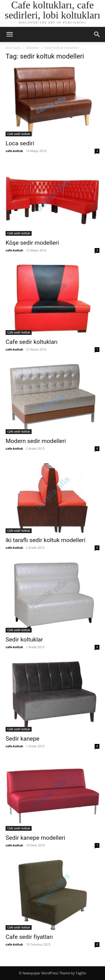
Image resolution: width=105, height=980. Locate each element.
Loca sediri (20, 143)
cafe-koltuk (14, 151)
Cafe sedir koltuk (19, 134)
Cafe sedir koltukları (32, 342)
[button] (10, 34)
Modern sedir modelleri (36, 441)
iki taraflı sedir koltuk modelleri (46, 540)
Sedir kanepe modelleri (35, 838)
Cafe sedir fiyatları (29, 937)
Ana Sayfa (13, 48)
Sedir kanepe (23, 739)
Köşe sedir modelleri (32, 243)
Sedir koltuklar (24, 640)
